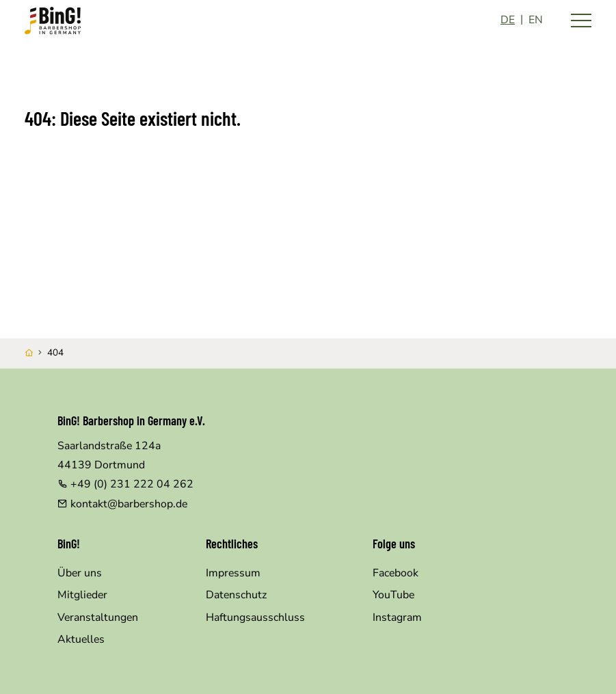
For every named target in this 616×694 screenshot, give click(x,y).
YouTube (393, 595)
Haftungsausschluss (255, 617)
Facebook (396, 573)
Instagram (397, 617)
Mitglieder (82, 595)
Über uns (80, 573)
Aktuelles (81, 639)
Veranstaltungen (98, 617)
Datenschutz (236, 595)
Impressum (233, 573)
